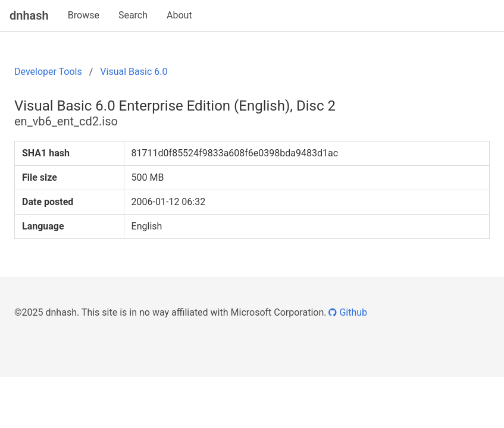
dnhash (29, 15)
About (179, 15)
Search (133, 15)
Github (348, 312)
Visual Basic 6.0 (134, 72)
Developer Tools (48, 72)
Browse (84, 15)
